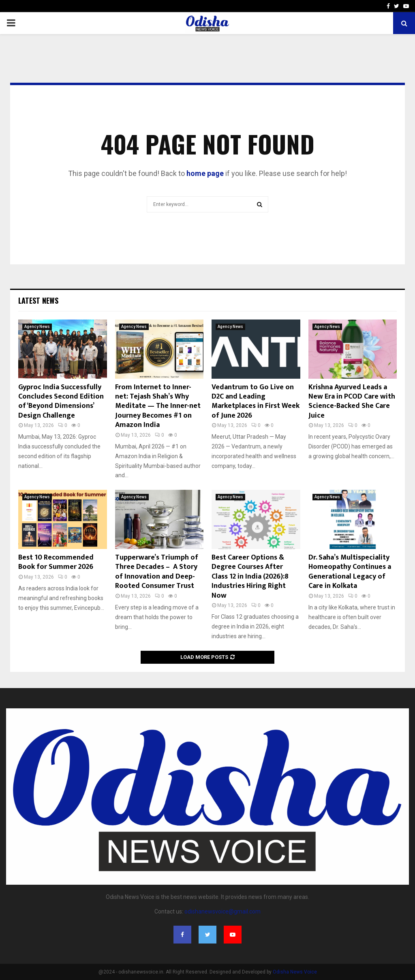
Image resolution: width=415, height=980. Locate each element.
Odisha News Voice (295, 972)
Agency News (37, 327)
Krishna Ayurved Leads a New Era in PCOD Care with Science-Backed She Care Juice (352, 401)
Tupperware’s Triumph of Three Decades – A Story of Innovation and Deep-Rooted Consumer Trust (157, 572)
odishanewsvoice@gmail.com (222, 911)
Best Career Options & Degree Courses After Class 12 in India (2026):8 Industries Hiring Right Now (250, 577)
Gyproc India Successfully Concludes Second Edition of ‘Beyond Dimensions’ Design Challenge (61, 401)
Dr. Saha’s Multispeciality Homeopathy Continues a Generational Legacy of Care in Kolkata (350, 572)
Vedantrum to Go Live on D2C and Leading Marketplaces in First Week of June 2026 (256, 401)
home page (205, 173)
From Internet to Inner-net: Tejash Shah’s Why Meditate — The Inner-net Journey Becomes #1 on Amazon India (158, 406)
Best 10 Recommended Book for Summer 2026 (56, 562)
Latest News (38, 300)
